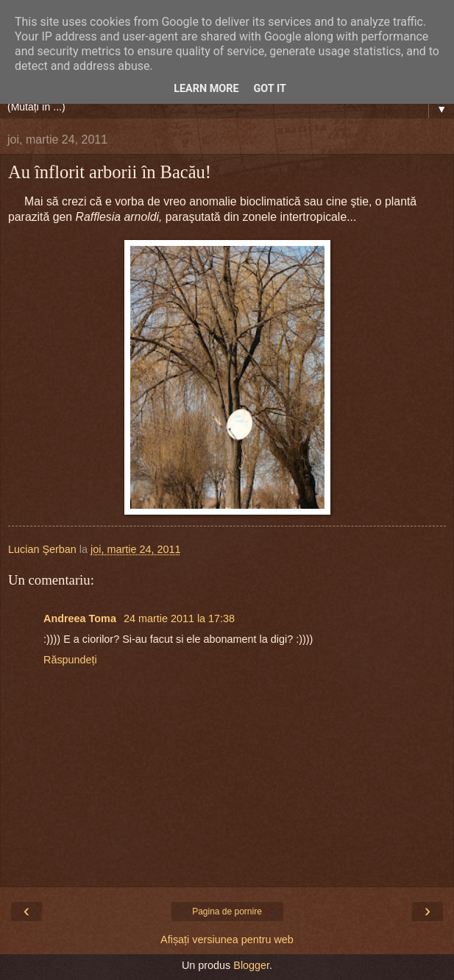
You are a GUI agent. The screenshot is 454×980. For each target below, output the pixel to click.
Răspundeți (70, 660)
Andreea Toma (81, 618)
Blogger (251, 965)
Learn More (206, 89)
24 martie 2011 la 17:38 (179, 618)
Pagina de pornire (227, 912)
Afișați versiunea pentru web (227, 940)
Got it (270, 89)
